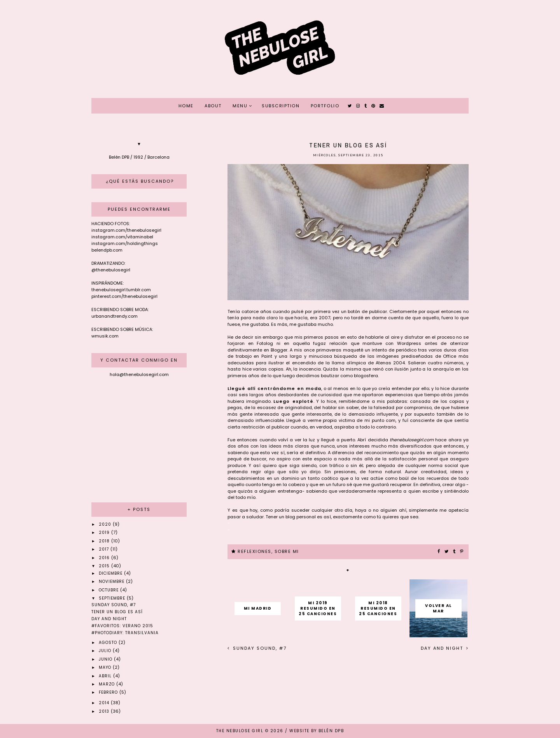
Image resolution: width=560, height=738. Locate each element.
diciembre (111, 573)
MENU (240, 106)
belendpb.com (107, 250)
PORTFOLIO (325, 106)
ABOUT (213, 106)
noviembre (112, 581)
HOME (186, 106)
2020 (106, 524)
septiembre (113, 598)
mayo (106, 667)
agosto (109, 643)
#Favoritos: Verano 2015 (122, 626)
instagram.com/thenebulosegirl (126, 230)
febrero (109, 692)
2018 (105, 541)
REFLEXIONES (255, 551)
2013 (105, 711)
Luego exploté (293, 401)
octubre (109, 590)
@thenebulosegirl (111, 270)
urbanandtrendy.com (115, 316)
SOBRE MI (287, 551)
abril (106, 676)
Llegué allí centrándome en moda (274, 388)
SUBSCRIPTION (281, 106)
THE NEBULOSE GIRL (240, 731)
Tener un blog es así (117, 612)
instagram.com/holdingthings (125, 243)
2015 (105, 566)
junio (106, 659)
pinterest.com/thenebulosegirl (124, 296)
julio (106, 651)
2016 (105, 558)
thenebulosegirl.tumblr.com (121, 290)
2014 (105, 703)
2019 (105, 533)
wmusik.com (105, 336)
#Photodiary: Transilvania (125, 633)
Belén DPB (331, 731)
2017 (105, 549)
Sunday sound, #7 (259, 648)
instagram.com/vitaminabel (122, 237)
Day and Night (443, 648)
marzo (108, 684)
